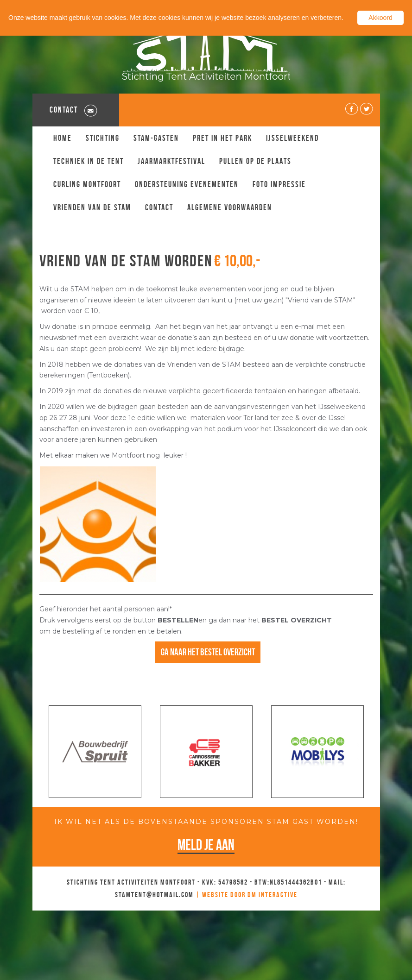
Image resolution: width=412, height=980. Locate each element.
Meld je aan (206, 845)
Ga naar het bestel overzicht (208, 652)
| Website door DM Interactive (247, 895)
